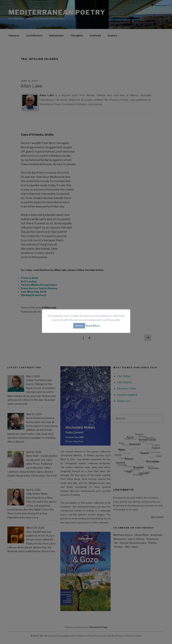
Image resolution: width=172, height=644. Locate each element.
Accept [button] (79, 326)
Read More (93, 326)
